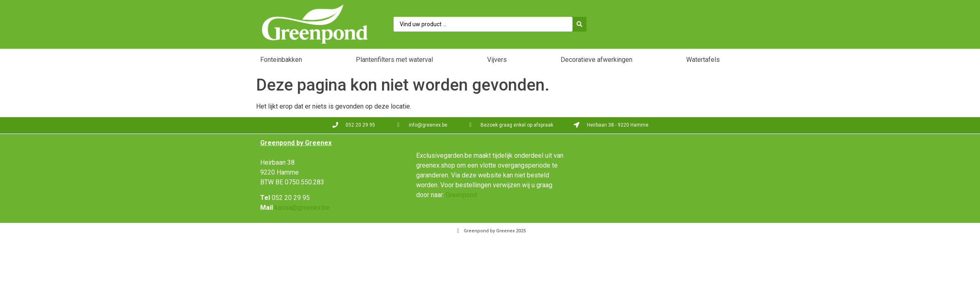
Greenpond (461, 195)
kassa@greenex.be (302, 208)
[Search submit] (582, 24)
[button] (281, 60)
